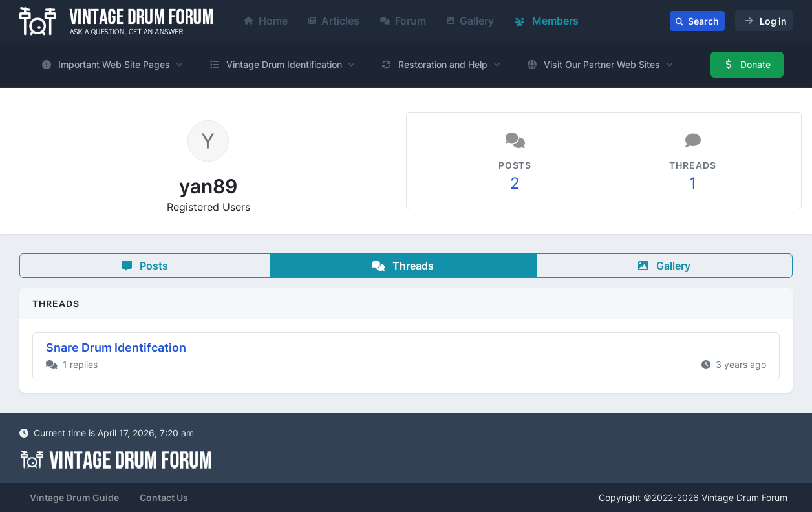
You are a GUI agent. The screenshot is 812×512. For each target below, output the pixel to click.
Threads (403, 266)
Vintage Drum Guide (74, 497)
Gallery (470, 21)
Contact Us (164, 497)
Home (266, 21)
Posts (145, 266)
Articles (334, 21)
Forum (403, 21)
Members (547, 21)
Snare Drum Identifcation (116, 347)
